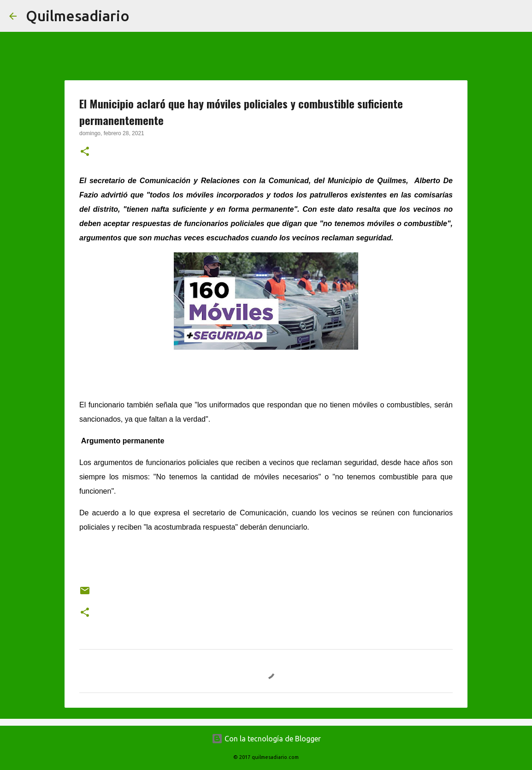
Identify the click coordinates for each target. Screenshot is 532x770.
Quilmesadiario (78, 16)
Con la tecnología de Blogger (266, 739)
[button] (85, 152)
